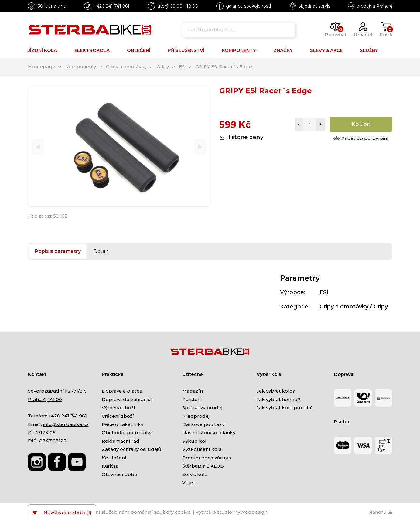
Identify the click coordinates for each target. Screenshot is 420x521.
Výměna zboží (118, 408)
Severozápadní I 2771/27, (57, 391)
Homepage (42, 67)
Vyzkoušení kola (202, 449)
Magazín (193, 391)
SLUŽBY (369, 50)
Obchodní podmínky (127, 432)
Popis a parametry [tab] (58, 251)
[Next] (200, 147)
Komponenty (81, 67)
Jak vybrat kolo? (276, 391)
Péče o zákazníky (123, 424)
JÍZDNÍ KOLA (43, 50)
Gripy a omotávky (126, 67)
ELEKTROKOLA (92, 50)
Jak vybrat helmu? (278, 399)
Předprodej (196, 416)
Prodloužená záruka (207, 458)
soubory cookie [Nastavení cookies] (172, 512)
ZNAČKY (283, 50)
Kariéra (110, 466)
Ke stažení (114, 458)
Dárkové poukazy (203, 424)
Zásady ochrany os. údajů (131, 449)
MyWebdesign (250, 512)
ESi (182, 67)
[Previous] (38, 147)
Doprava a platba (122, 391)
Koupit (361, 124)
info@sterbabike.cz (66, 424)
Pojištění (192, 399)
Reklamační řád (121, 441)
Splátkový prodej (202, 408)
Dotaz (101, 251)
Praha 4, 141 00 (45, 399)
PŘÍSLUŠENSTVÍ (186, 50)
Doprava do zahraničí (127, 399)
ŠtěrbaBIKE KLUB (203, 466)
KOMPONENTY (239, 50)
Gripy (163, 67)
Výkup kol (194, 441)
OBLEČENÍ (139, 50)
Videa (189, 483)
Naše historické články (209, 432)
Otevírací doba (119, 474)
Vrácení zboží (118, 416)
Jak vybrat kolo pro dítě (285, 408)
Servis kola (195, 474)
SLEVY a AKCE (326, 50)
